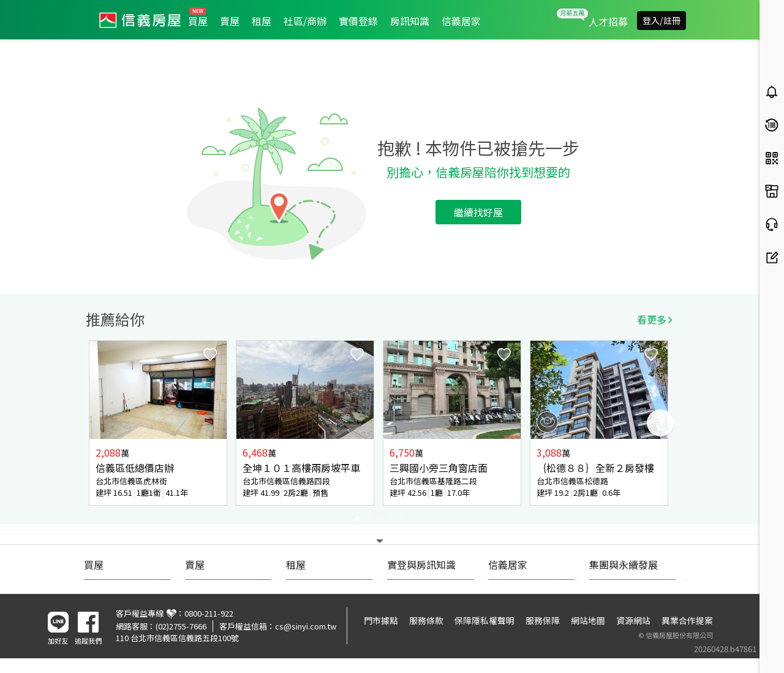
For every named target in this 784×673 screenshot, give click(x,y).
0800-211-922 (209, 613)
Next (660, 423)
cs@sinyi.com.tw (306, 626)
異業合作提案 (687, 620)
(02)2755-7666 (181, 626)
